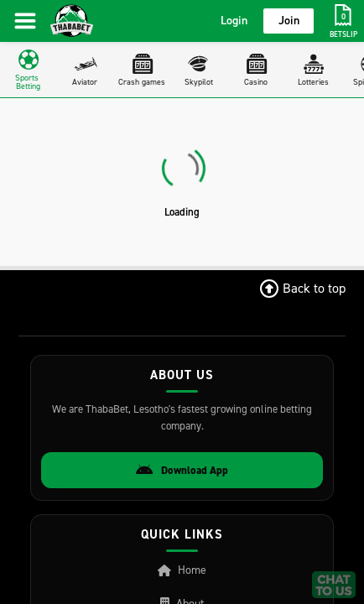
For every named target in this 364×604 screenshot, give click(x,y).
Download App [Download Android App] (182, 471)
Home (182, 570)
